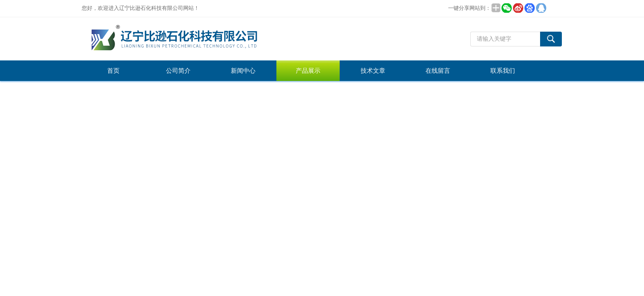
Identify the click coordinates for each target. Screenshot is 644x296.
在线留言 (438, 71)
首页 (113, 71)
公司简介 (178, 71)
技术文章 (373, 71)
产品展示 (308, 71)
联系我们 (503, 71)
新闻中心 (243, 71)
